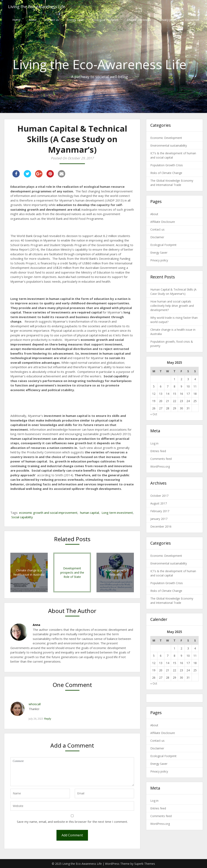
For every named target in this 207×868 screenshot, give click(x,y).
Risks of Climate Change (166, 173)
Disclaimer (192, 20)
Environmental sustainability (169, 145)
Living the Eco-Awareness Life (37, 7)
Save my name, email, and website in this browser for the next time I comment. (72, 822)
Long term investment (117, 513)
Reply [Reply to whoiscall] (48, 719)
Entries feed (158, 451)
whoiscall (35, 704)
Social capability (22, 517)
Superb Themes (145, 864)
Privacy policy (168, 20)
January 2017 (159, 519)
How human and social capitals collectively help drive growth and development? (172, 306)
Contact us (52, 20)
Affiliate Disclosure (139, 20)
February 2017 (160, 511)
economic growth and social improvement (48, 513)
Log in (154, 443)
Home (16, 20)
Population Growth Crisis (167, 165)
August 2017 (159, 503)
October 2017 (159, 496)
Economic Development (166, 138)
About (33, 20)
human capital (89, 513)
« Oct (154, 414)
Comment (72, 772)
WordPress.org (160, 466)
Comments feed (161, 459)
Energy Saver (76, 20)
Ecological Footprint (105, 20)
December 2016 (161, 526)
